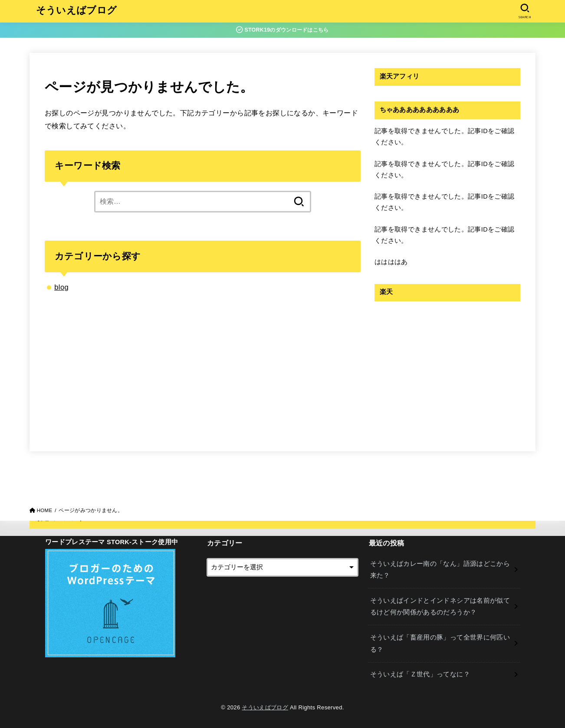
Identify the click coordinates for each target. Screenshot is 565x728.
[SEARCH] (525, 11)
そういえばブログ (76, 11)
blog (61, 287)
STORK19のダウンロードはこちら (282, 30)
